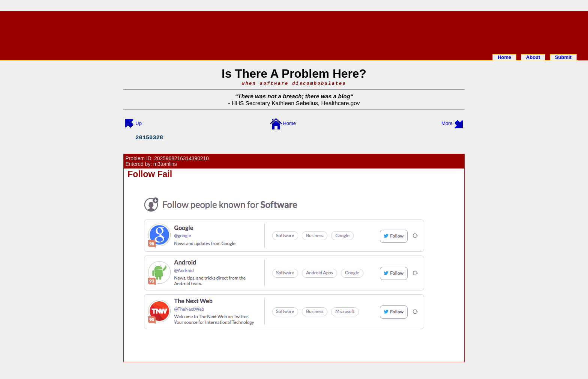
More (447, 123)
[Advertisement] (294, 31)
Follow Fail (150, 174)
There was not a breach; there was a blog (294, 96)
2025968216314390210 (181, 159)
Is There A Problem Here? (294, 74)
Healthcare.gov (340, 103)
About (533, 57)
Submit (563, 57)
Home (504, 57)
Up (139, 123)
